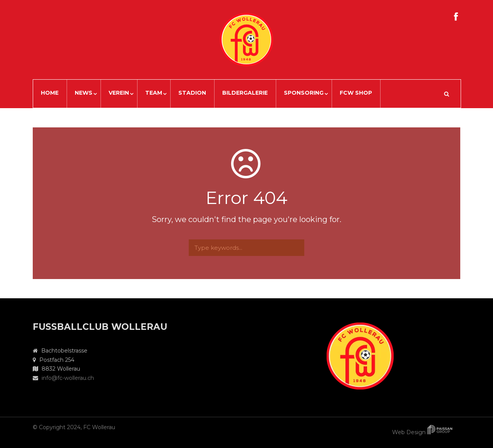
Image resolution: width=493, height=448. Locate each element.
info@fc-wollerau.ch (68, 378)
